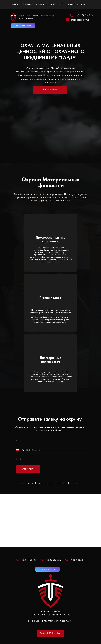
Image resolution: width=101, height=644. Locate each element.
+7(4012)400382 (77, 560)
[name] (50, 441)
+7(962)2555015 (84, 15)
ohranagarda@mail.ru (82, 20)
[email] (50, 459)
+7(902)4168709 (28, 560)
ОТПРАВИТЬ (28, 469)
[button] (50, 90)
